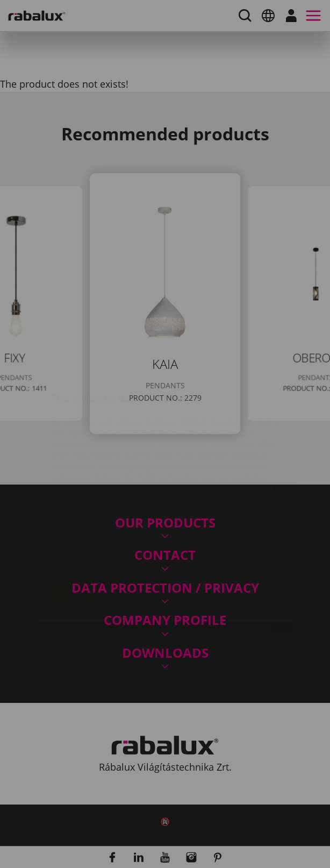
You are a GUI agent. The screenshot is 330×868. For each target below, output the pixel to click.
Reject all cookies (213, 502)
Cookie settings (103, 502)
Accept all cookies (110, 529)
